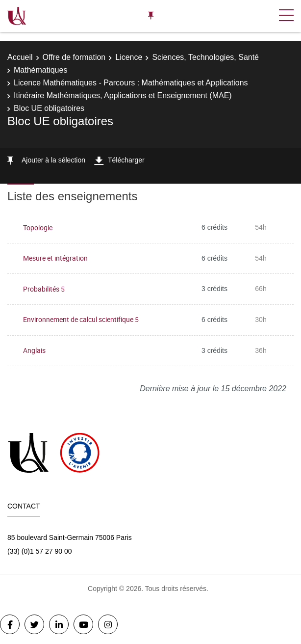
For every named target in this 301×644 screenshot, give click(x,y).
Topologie (38, 228)
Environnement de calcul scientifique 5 (81, 319)
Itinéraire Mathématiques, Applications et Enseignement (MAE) (123, 95)
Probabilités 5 (44, 289)
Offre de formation (74, 57)
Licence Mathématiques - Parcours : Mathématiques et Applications (131, 83)
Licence (129, 57)
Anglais (34, 350)
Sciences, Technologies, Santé (205, 57)
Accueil (20, 57)
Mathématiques (40, 70)
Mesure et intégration (55, 258)
